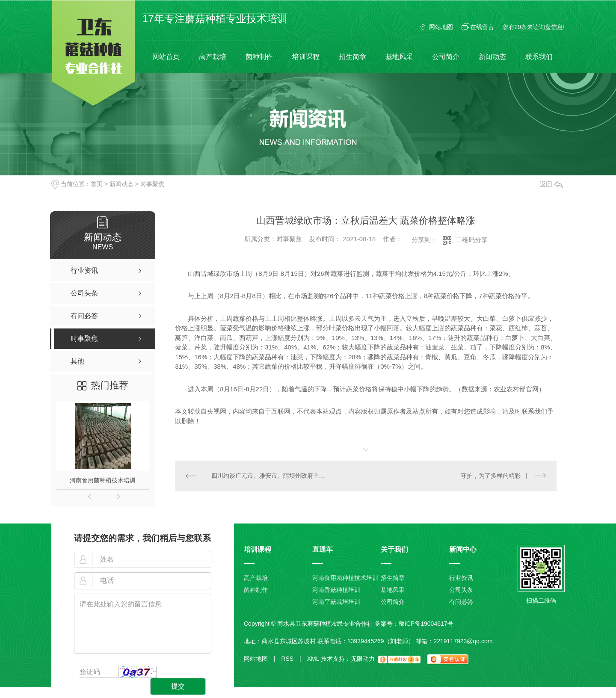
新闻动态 (492, 57)
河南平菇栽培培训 (336, 602)
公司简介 (446, 57)
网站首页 (166, 57)
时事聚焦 (152, 184)
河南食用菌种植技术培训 (103, 480)
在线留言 (482, 27)
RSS (291, 659)
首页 (97, 184)
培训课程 (306, 57)
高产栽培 (213, 57)
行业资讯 (461, 578)
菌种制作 (259, 57)
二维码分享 (472, 240)
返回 (551, 184)
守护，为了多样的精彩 (491, 476)
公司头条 (461, 590)
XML (313, 659)
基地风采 (399, 57)
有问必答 (461, 602)
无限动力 (363, 659)
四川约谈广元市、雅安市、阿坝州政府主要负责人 (271, 476)
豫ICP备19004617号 (426, 624)
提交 (178, 686)
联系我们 (539, 57)
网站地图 (441, 27)
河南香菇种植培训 (336, 590)
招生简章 (352, 57)
